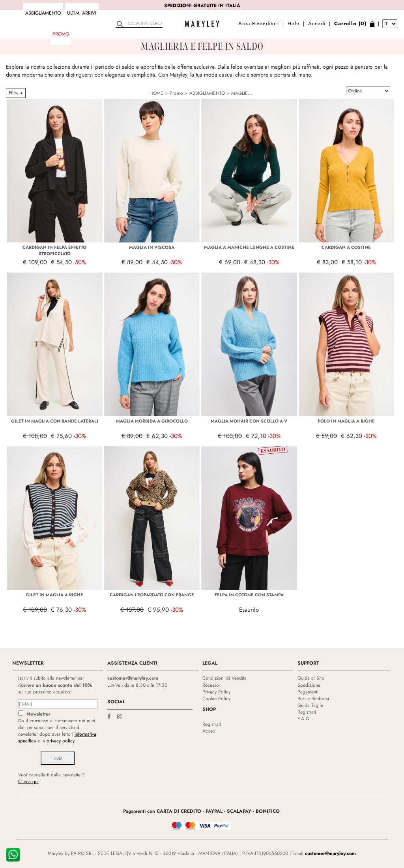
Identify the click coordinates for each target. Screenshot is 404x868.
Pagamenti (308, 692)
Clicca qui (28, 782)
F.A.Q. (304, 719)
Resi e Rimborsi (313, 699)
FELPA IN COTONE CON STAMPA (249, 595)
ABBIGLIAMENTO (43, 13)
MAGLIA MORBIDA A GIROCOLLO (152, 421)
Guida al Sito (311, 678)
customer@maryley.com (133, 678)
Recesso (211, 685)
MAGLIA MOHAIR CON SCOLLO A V (249, 421)
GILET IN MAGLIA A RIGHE (54, 595)
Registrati (212, 724)
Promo (61, 34)
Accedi (317, 23)
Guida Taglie (310, 705)
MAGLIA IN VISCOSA (152, 247)
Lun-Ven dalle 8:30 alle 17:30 (137, 685)
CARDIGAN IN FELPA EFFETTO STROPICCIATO (54, 250)
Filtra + (16, 93)
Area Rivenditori (259, 23)
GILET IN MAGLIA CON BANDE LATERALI (55, 421)
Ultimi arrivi (82, 13)
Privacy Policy (216, 692)
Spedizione (309, 685)
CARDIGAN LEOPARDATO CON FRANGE (152, 595)
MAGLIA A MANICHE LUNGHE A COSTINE (249, 247)
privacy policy (61, 741)
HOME (156, 93)
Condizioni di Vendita (224, 678)
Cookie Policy (216, 699)
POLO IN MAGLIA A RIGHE (346, 421)
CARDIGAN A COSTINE (346, 247)
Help (294, 23)
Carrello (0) (350, 23)
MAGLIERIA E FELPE (252, 93)
